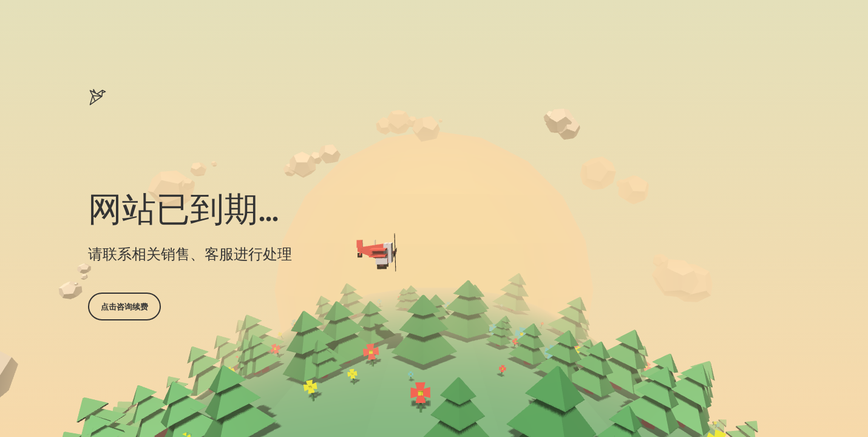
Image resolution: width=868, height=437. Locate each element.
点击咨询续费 (124, 307)
